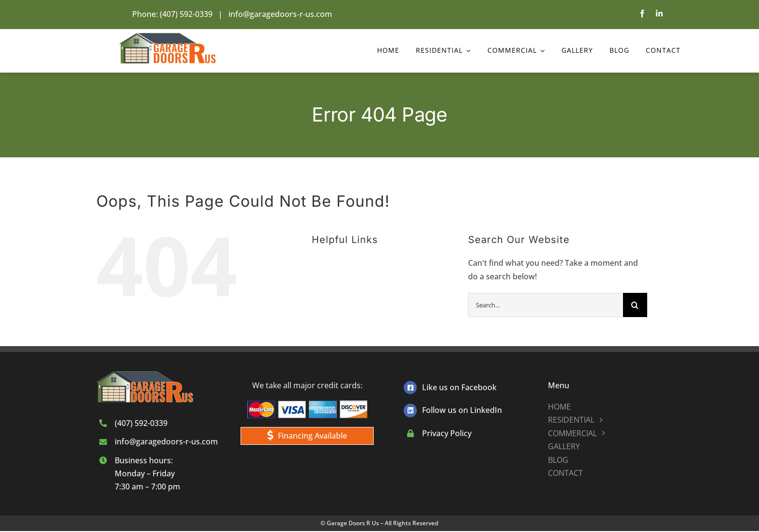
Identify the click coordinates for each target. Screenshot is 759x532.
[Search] (635, 305)
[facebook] (642, 14)
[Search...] (546, 305)
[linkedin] (659, 14)
